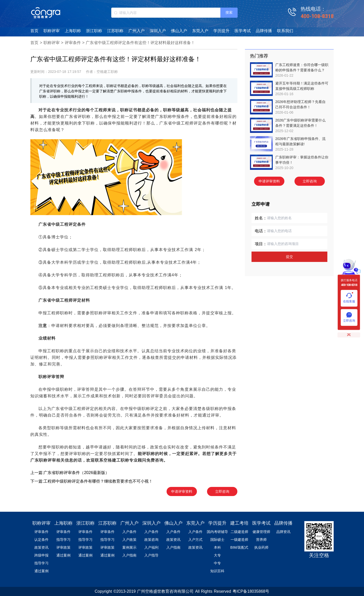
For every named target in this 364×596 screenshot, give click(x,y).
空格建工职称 (116, 460)
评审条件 (73, 43)
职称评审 (52, 31)
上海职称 (73, 31)
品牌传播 (264, 31)
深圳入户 (158, 31)
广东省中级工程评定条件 (62, 224)
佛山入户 (179, 31)
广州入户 (136, 31)
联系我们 (285, 31)
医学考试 (243, 31)
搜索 (229, 12)
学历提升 (221, 31)
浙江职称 (94, 31)
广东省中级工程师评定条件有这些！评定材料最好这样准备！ (140, 43)
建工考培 (239, 523)
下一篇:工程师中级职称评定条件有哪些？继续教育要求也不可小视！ (92, 481)
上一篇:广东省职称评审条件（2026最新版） (70, 473)
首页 (34, 31)
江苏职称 (115, 31)
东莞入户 (200, 31)
